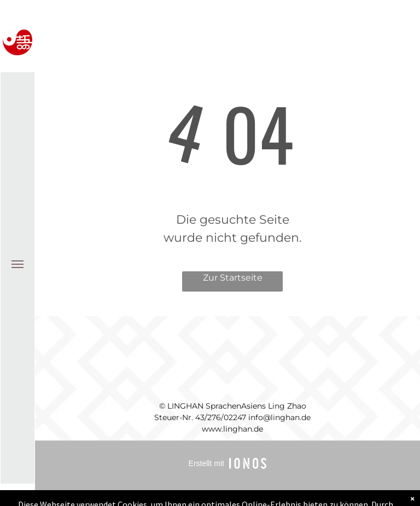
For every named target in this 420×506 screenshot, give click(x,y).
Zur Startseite (233, 278)
